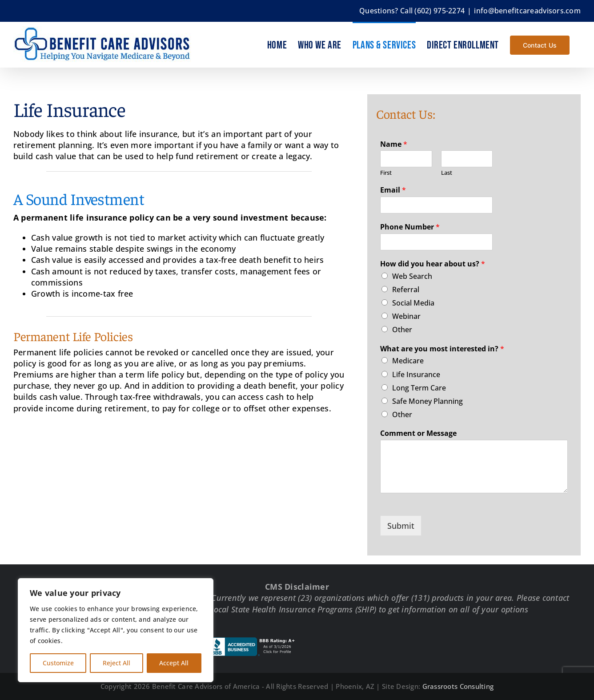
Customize (58, 663)
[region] (116, 630)
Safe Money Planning (427, 401)
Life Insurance (416, 374)
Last (447, 173)
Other (402, 330)
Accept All (174, 663)
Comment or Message (418, 433)
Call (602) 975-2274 (432, 11)
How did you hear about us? (433, 264)
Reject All (116, 663)
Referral (406, 290)
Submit (401, 526)
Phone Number (410, 227)
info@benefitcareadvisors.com (527, 11)
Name (394, 144)
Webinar (406, 316)
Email (393, 190)
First (386, 173)
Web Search (412, 276)
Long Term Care (419, 388)
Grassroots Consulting (458, 686)
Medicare (408, 361)
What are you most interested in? (442, 349)
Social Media (413, 303)
